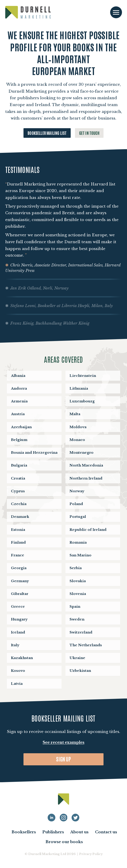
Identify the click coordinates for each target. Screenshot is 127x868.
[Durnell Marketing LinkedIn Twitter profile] (75, 818)
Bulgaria (19, 465)
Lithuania (79, 388)
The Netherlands (86, 645)
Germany (20, 581)
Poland (76, 504)
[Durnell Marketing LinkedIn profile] (52, 818)
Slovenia (78, 594)
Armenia (19, 401)
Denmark (20, 517)
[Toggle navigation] (116, 12)
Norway (77, 491)
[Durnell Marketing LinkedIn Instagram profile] (64, 818)
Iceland (18, 632)
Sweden (77, 619)
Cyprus (18, 491)
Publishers (53, 832)
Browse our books (64, 842)
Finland (18, 542)
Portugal (78, 517)
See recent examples (63, 742)
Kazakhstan (22, 658)
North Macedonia (86, 465)
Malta (75, 414)
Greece (18, 606)
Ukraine (77, 658)
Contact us (106, 832)
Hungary (19, 619)
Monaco (77, 440)
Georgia (19, 568)
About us (79, 832)
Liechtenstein (83, 376)
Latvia (17, 684)
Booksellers (24, 832)
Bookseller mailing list (47, 133)
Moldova (78, 427)
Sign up (63, 759)
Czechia (19, 504)
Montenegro (82, 452)
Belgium (19, 440)
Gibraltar (20, 594)
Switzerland (81, 632)
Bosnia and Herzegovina (34, 452)
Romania (78, 542)
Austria (18, 414)
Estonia (18, 530)
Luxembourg (82, 401)
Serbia (76, 568)
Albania (18, 376)
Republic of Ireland (88, 530)
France (18, 555)
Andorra (19, 388)
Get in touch (89, 133)
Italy (15, 645)
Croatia (18, 478)
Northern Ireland (86, 478)
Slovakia (78, 581)
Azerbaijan (21, 427)
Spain (75, 606)
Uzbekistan (80, 671)
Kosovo (18, 671)
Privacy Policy (91, 854)
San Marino (80, 555)
